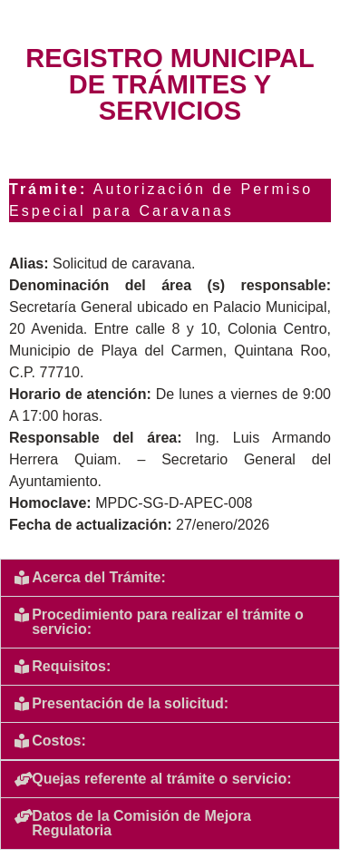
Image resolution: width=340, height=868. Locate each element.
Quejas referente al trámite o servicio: (161, 779)
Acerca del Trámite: (99, 577)
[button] (170, 578)
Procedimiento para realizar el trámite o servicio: (168, 622)
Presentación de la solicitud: (130, 703)
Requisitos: (71, 666)
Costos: (59, 741)
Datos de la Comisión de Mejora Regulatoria (141, 823)
